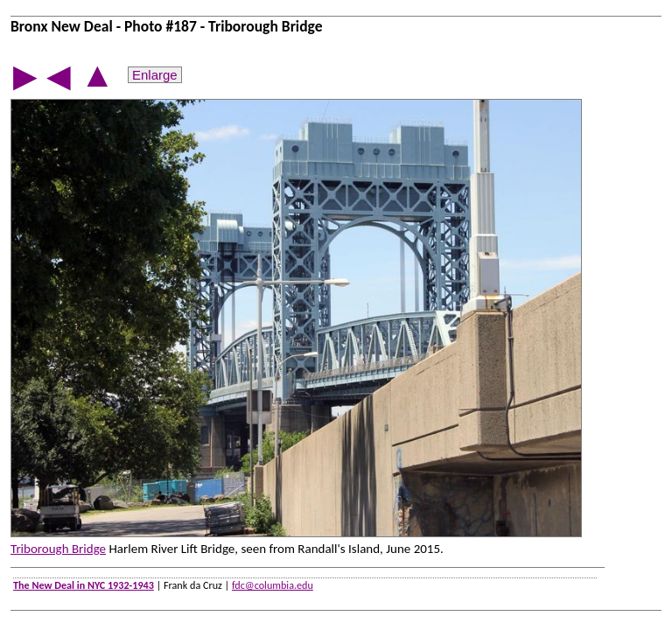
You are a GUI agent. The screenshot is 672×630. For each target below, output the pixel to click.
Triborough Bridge (58, 549)
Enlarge (155, 75)
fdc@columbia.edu (273, 585)
